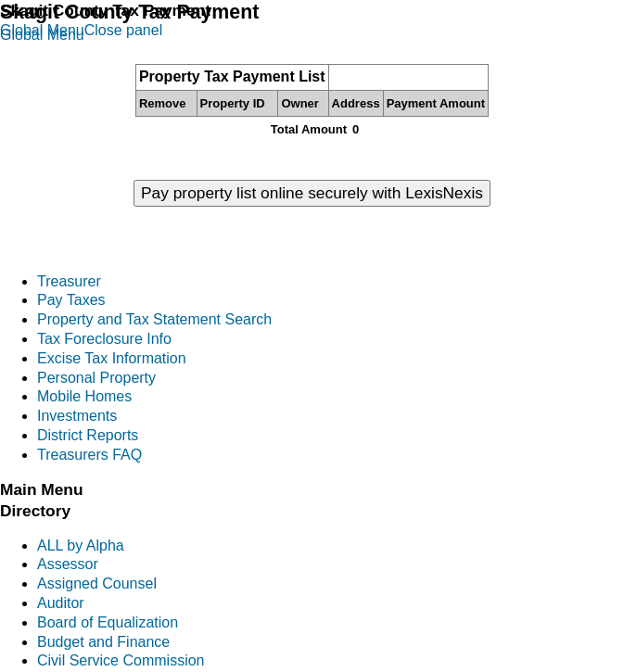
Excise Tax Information (112, 358)
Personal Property (96, 378)
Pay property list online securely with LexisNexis (312, 193)
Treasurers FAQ (89, 455)
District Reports (88, 435)
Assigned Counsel (97, 583)
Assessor (68, 564)
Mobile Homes (84, 396)
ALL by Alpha (81, 545)
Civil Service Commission (121, 660)
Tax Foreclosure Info (104, 339)
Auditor (61, 603)
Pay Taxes (71, 300)
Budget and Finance (103, 642)
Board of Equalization (108, 622)
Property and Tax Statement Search (154, 319)
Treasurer (69, 281)
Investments (77, 416)
